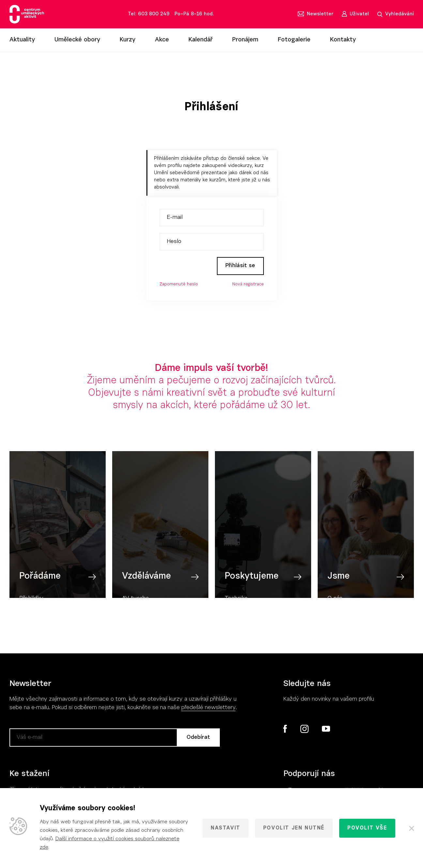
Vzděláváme (146, 583)
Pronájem (245, 40)
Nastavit (226, 828)
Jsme (339, 583)
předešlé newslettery (208, 708)
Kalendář (201, 40)
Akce (162, 40)
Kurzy (128, 40)
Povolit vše (367, 828)
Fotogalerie (294, 40)
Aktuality (22, 40)
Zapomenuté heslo (179, 285)
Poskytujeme (252, 583)
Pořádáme (40, 583)
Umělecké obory (77, 40)
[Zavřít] (411, 828)
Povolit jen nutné (294, 828)
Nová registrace (248, 285)
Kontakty (343, 40)
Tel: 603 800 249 (149, 14)
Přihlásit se (239, 266)
